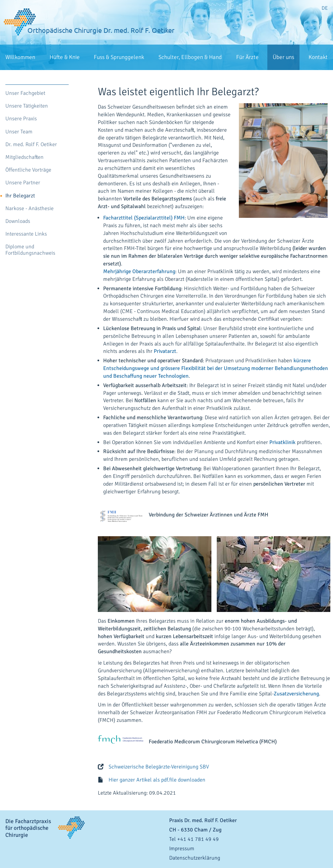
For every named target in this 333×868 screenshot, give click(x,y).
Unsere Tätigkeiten (27, 106)
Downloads (18, 221)
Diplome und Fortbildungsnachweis (30, 250)
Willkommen (20, 57)
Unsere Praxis (21, 119)
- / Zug (195, 830)
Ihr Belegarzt (20, 196)
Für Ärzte (247, 57)
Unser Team (19, 132)
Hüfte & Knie (65, 57)
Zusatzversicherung (296, 694)
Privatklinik (282, 442)
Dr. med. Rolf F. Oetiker (31, 145)
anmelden (326, 865)
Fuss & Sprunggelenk (119, 57)
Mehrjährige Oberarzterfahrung (139, 271)
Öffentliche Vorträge (28, 170)
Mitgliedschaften (24, 157)
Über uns (283, 57)
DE (325, 8)
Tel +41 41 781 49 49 (194, 839)
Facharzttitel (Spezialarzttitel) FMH (144, 218)
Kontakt (318, 57)
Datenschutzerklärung (195, 858)
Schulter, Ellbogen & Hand (190, 57)
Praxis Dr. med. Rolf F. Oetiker (203, 820)
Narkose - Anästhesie (29, 209)
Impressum (182, 849)
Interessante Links (26, 234)
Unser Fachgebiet (25, 93)
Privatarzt (165, 351)
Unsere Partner (23, 183)
